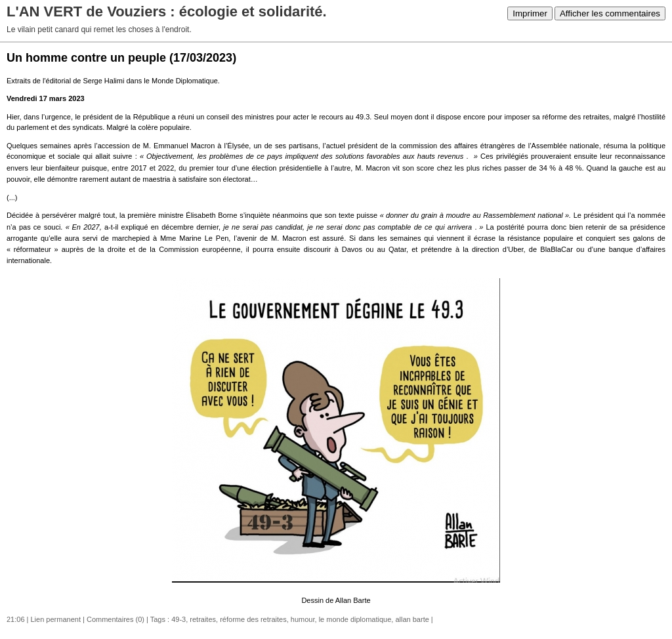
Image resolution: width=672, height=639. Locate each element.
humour (303, 619)
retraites (203, 619)
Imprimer (530, 13)
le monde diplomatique (355, 619)
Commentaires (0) (115, 619)
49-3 (178, 619)
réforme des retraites (253, 619)
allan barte (412, 619)
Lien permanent (56, 619)
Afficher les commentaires (610, 13)
